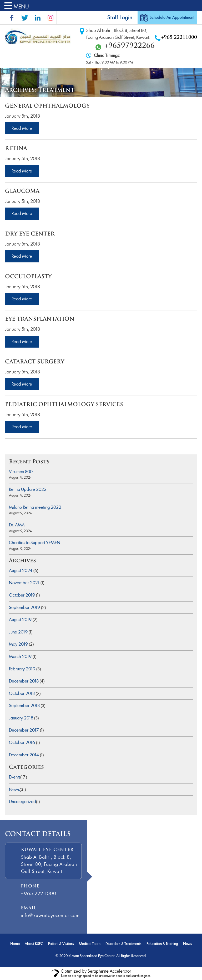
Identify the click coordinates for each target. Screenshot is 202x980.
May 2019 (18, 644)
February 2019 (22, 669)
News (14, 789)
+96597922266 (130, 46)
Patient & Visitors (61, 944)
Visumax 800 (21, 472)
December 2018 (24, 681)
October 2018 (22, 693)
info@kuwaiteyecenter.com (50, 915)
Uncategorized (22, 802)
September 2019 (24, 607)
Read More (22, 128)
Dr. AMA (17, 525)
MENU (21, 7)
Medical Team (90, 944)
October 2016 (22, 743)
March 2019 (20, 657)
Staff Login (120, 18)
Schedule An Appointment (172, 18)
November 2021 (24, 583)
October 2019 (22, 595)
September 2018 (24, 706)
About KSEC (34, 944)
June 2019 (18, 632)
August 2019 (20, 620)
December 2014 (24, 755)
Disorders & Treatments (123, 944)
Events (15, 777)
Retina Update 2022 (28, 489)
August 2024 (21, 571)
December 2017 (24, 730)
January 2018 (21, 718)
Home (15, 944)
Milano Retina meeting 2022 (35, 507)
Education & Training (162, 944)
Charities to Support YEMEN (35, 543)
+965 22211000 (179, 38)
